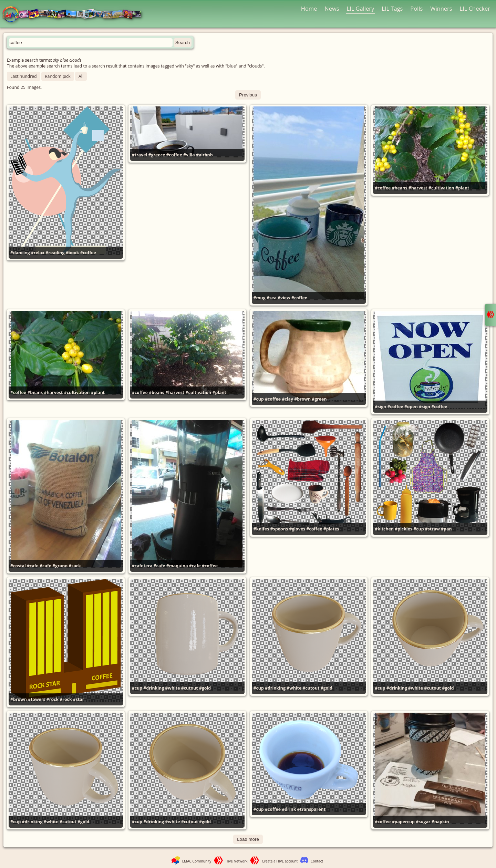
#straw (432, 529)
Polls (416, 8)
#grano (60, 566)
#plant (462, 188)
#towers (37, 699)
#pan (446, 529)
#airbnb (204, 155)
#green (319, 399)
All (81, 76)
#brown (302, 399)
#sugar (423, 822)
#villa (189, 155)
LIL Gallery (360, 8)
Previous (248, 95)
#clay (287, 399)
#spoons (279, 529)
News (332, 8)
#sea (272, 298)
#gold (205, 688)
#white (172, 688)
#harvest (418, 188)
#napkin (440, 822)
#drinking (154, 688)
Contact (317, 861)
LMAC (75, 15)
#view (284, 298)
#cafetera (142, 566)
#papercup (403, 822)
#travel (140, 155)
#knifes (261, 529)
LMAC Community (197, 861)
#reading (55, 253)
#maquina (177, 566)
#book (73, 253)
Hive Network (237, 861)
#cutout (190, 688)
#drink (289, 809)
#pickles (404, 529)
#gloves (297, 529)
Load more (248, 839)
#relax (38, 253)
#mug (260, 298)
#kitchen (384, 529)
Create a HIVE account (280, 861)
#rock (53, 699)
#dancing (20, 253)
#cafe (33, 566)
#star (79, 699)
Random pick (58, 76)
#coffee (88, 253)
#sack (75, 566)
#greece (157, 155)
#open (411, 407)
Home (309, 8)
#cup (259, 399)
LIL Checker (475, 8)
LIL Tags (392, 8)
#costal (18, 566)
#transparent (311, 809)
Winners (441, 8)
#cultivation (441, 188)
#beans (400, 188)
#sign (380, 407)
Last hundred (24, 76)
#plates (331, 529)
